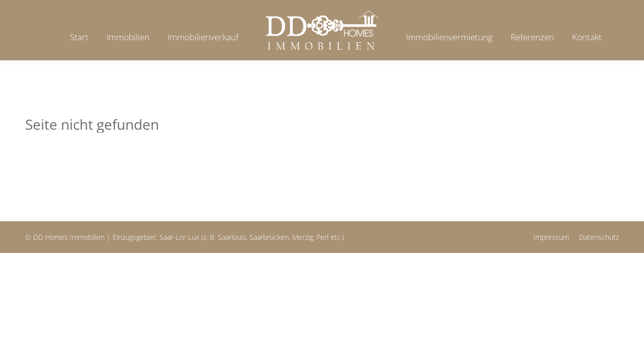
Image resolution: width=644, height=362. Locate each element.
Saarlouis (232, 237)
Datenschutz (599, 237)
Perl (323, 237)
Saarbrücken (269, 237)
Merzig (303, 237)
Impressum (551, 237)
